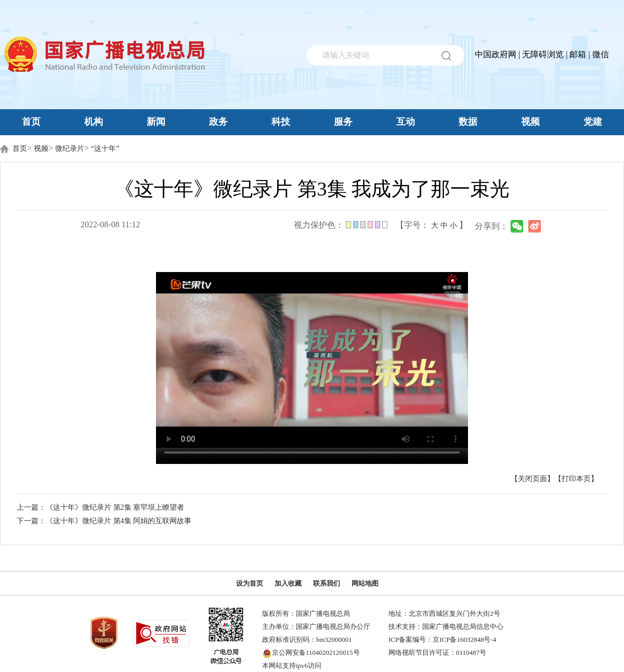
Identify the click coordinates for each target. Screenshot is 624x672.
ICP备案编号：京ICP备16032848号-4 (442, 639)
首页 (31, 122)
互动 (406, 122)
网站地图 (365, 583)
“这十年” (105, 148)
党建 (593, 122)
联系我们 (327, 583)
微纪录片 (70, 148)
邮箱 (578, 54)
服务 (343, 122)
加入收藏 (288, 583)
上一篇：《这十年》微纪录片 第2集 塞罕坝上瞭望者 (100, 507)
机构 (94, 122)
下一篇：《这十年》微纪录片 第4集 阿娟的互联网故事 (104, 521)
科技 (281, 122)
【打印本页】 (576, 479)
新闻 (156, 122)
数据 (468, 122)
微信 (601, 54)
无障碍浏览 (543, 54)
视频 (530, 122)
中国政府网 (496, 54)
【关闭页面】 (532, 479)
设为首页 (250, 583)
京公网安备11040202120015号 (316, 652)
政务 (218, 122)
